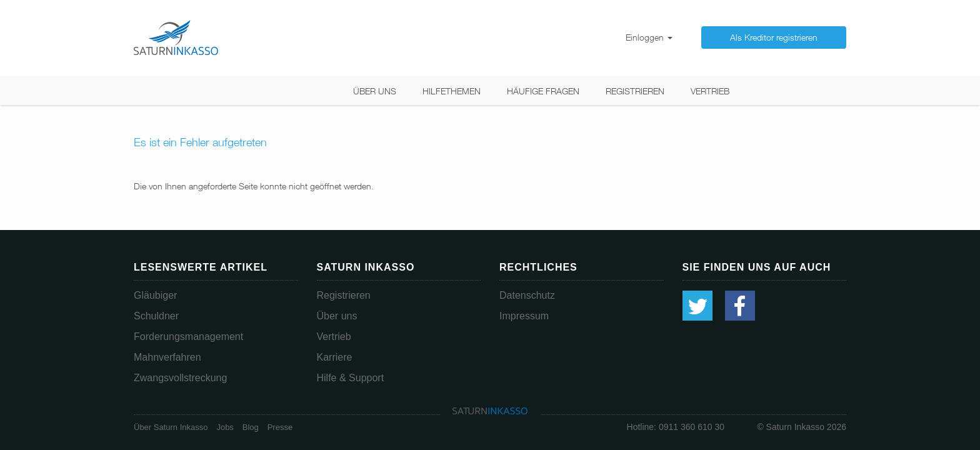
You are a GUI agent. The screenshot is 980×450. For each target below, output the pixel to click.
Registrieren (635, 91)
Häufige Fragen (543, 91)
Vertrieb (710, 91)
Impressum (524, 316)
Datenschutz (527, 295)
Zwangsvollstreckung (180, 378)
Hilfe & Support (351, 378)
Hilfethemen (452, 91)
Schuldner (156, 316)
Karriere (335, 357)
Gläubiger (155, 295)
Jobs (225, 427)
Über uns (375, 91)
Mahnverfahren (167, 357)
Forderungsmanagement (188, 337)
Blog (251, 427)
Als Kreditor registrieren (774, 37)
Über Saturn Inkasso (171, 427)
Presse (280, 427)
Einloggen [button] (649, 37)
